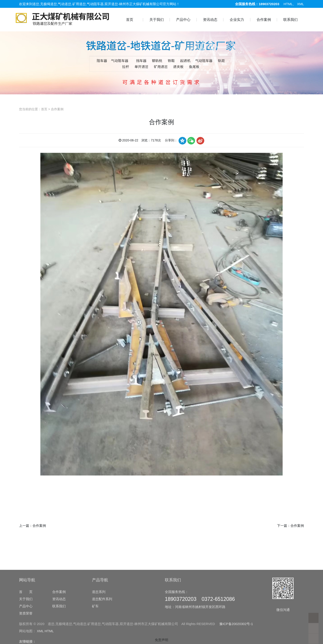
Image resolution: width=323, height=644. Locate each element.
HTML (288, 4)
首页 (130, 20)
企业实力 (237, 20)
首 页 (26, 637)
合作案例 (264, 20)
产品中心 (183, 20)
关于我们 (157, 20)
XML (300, 4)
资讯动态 (210, 20)
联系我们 (290, 20)
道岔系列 (99, 637)
